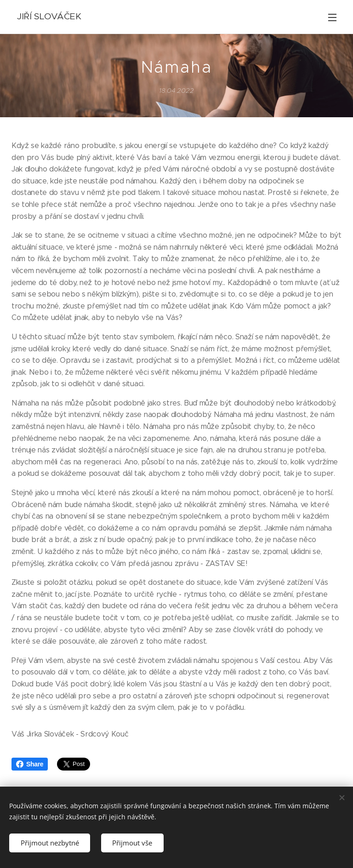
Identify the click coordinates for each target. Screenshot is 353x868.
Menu (332, 17)
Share (30, 764)
